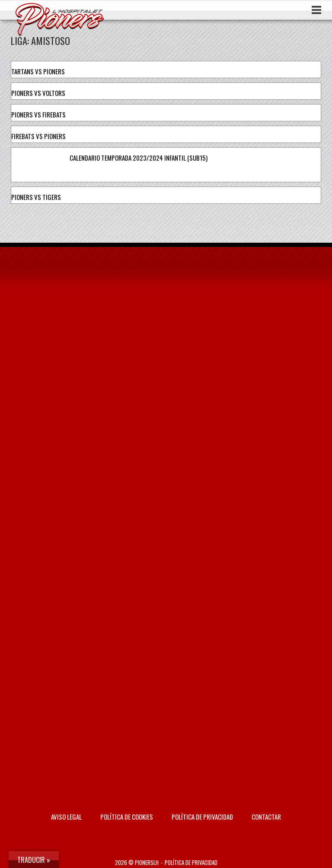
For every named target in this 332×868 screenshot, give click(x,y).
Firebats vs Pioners (38, 136)
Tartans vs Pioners (38, 71)
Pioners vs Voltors (38, 93)
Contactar (266, 817)
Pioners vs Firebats (38, 114)
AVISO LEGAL (66, 817)
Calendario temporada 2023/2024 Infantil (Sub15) (139, 158)
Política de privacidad (202, 817)
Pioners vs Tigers (36, 197)
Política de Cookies (127, 817)
